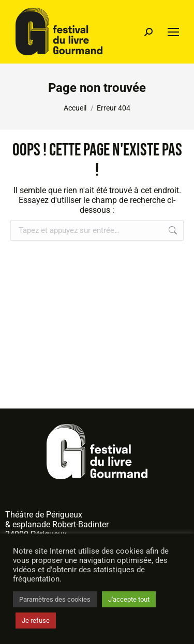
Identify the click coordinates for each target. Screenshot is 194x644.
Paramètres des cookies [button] (55, 599)
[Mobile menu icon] (173, 32)
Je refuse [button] (36, 621)
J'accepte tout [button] (129, 599)
